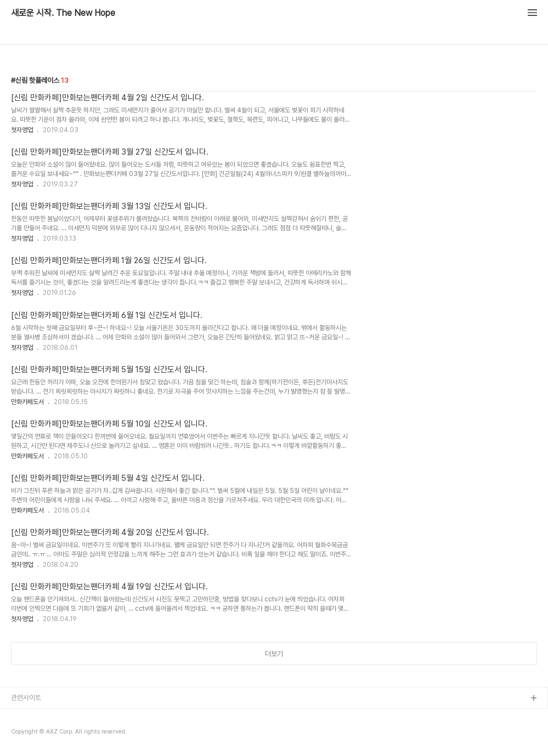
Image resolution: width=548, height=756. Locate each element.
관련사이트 (26, 698)
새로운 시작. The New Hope (63, 13)
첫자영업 (22, 130)
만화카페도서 (27, 402)
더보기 (274, 654)
